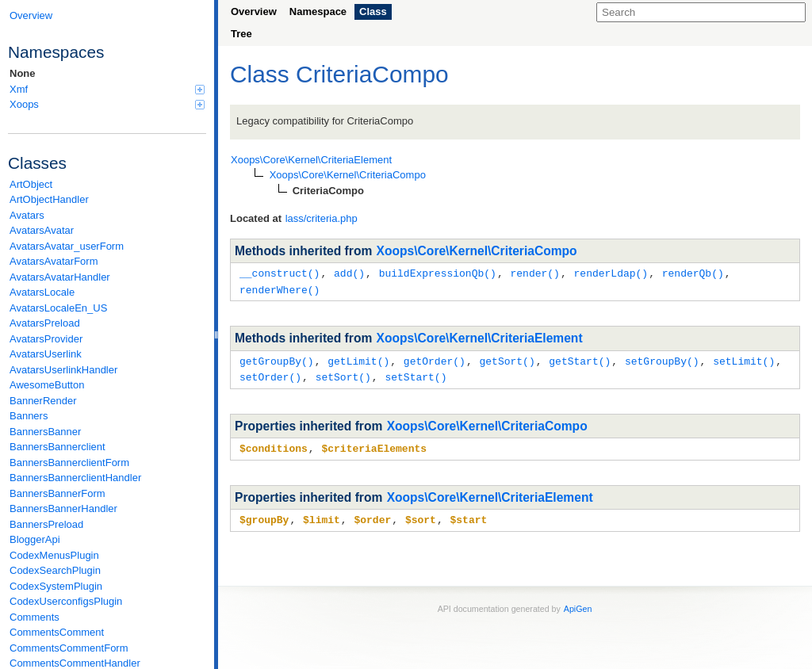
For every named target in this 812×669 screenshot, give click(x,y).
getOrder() (435, 359)
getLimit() (358, 359)
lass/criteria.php (322, 218)
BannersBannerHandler (63, 508)
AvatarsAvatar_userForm (67, 246)
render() (534, 273)
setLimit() (744, 359)
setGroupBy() (662, 359)
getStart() (580, 359)
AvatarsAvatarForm (54, 261)
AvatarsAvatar (42, 230)
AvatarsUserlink (46, 354)
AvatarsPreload (45, 323)
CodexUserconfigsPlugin (66, 601)
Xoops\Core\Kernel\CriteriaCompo (477, 251)
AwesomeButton (47, 385)
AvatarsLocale (42, 292)
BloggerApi (35, 539)
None (23, 73)
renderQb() (693, 273)
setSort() (343, 374)
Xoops (107, 104)
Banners (29, 416)
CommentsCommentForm (69, 648)
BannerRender (43, 401)
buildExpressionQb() (438, 273)
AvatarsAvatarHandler (60, 277)
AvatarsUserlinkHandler (63, 370)
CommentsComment (57, 632)
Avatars (27, 215)
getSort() (507, 359)
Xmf (107, 89)
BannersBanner (45, 432)
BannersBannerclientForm (69, 463)
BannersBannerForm (57, 493)
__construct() (280, 273)
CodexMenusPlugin (54, 555)
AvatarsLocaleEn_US (58, 308)
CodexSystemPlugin (56, 586)
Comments (34, 617)
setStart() (416, 374)
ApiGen (578, 604)
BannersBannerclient (57, 447)
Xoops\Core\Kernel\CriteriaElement (480, 336)
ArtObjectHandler (49, 199)
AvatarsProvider (46, 339)
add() (349, 273)
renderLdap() (611, 273)
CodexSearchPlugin (55, 570)
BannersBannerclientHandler (75, 478)
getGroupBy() (277, 359)
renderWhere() (280, 289)
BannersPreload (46, 524)
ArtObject (31, 184)
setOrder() (270, 374)
